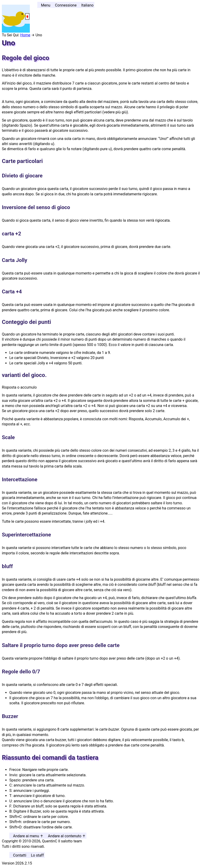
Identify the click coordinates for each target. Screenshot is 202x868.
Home (25, 35)
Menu (46, 5)
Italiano (87, 5)
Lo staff (37, 855)
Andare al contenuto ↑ (67, 836)
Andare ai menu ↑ (28, 836)
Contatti (20, 855)
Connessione (66, 5)
